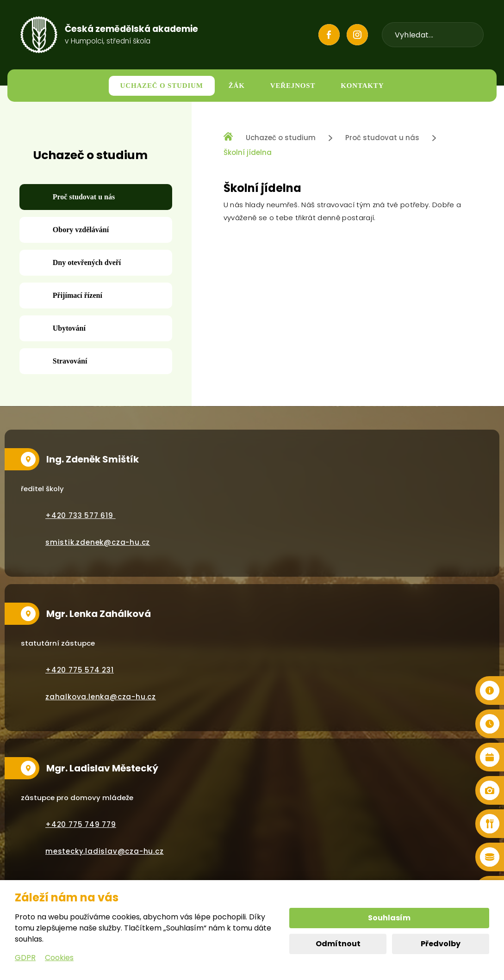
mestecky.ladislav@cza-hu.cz (105, 851)
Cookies (59, 958)
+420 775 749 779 (81, 824)
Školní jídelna (248, 152)
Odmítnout (338, 944)
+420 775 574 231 (80, 670)
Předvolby (441, 944)
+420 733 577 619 (81, 515)
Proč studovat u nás (382, 138)
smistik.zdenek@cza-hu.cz (98, 542)
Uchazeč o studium (281, 138)
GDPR (25, 958)
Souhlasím (389, 918)
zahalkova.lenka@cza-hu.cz (101, 697)
